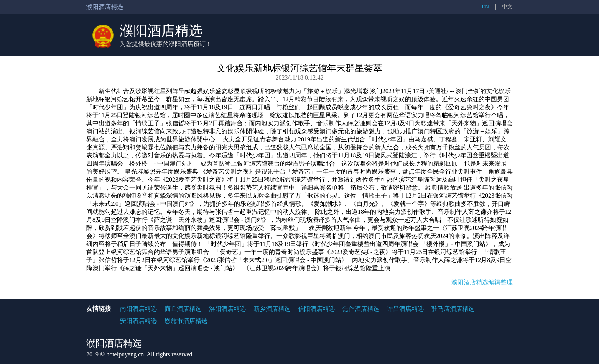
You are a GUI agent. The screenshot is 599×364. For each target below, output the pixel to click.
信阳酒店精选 (316, 309)
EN (485, 7)
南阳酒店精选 (138, 309)
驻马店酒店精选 (453, 309)
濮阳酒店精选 (161, 31)
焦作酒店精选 (361, 309)
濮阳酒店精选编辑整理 (482, 282)
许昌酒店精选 (405, 309)
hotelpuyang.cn (125, 354)
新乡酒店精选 (272, 309)
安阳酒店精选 (138, 321)
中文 (507, 7)
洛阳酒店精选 (227, 309)
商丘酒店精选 (183, 309)
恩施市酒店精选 (186, 321)
